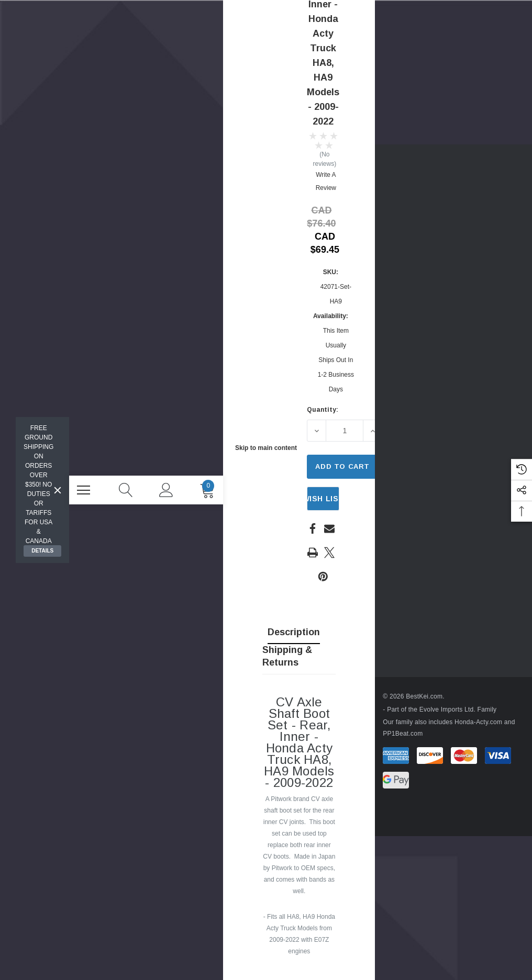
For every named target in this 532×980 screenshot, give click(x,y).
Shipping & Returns (287, 656)
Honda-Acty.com (471, 722)
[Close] (58, 490)
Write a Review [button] (326, 181)
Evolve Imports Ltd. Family (451, 709)
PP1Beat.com (396, 734)
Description (294, 632)
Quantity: (323, 410)
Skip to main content (266, 448)
